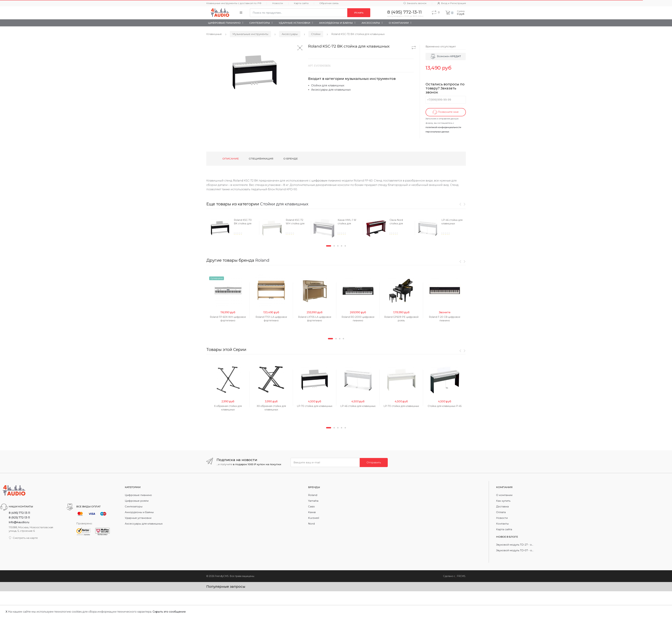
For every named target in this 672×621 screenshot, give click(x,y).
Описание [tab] (231, 159)
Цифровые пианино (224, 23)
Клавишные (214, 34)
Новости (278, 3)
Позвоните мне (446, 112)
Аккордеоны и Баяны (336, 23)
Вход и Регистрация (452, 3)
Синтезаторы (260, 23)
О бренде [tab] (291, 159)
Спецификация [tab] (261, 159)
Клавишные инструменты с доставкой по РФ (234, 3)
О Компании (399, 23)
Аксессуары (371, 23)
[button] (300, 48)
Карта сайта (301, 3)
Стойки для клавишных (328, 85)
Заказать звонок (415, 3)
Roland (238, 181)
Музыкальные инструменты (250, 34)
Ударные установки (295, 23)
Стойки (316, 34)
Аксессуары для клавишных (331, 90)
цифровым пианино (326, 181)
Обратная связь (329, 3)
